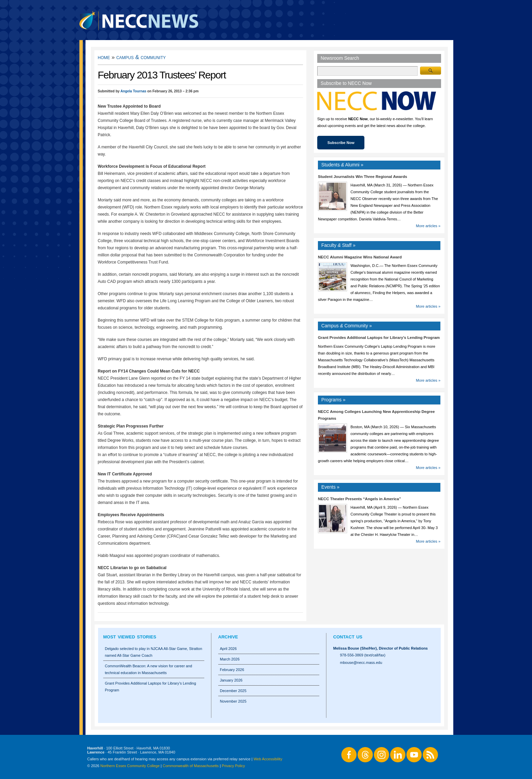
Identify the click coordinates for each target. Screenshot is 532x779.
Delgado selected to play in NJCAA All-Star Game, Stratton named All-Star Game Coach (154, 652)
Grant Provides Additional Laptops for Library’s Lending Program (379, 338)
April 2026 (228, 649)
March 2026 (230, 659)
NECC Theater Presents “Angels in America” (359, 499)
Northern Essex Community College (130, 766)
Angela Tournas (133, 91)
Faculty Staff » (338, 245)
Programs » (333, 400)
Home (104, 57)
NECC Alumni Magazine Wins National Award (360, 257)
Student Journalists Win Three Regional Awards (363, 177)
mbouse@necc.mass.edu (361, 663)
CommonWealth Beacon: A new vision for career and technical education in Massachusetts (148, 669)
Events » (330, 487)
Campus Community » (347, 326)
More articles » (428, 226)
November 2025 (233, 701)
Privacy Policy (233, 766)
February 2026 (232, 670)
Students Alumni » (342, 165)
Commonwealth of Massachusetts (191, 766)
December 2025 (233, 691)
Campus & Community (141, 57)
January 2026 (231, 680)
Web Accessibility (268, 759)
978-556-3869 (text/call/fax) (363, 655)
